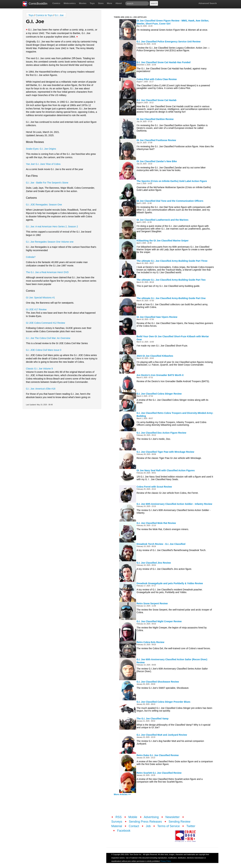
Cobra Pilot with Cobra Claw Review (157, 79)
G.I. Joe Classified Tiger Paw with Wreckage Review (165, 452)
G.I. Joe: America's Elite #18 (41, 389)
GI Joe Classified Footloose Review (156, 140)
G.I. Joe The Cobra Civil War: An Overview (48, 338)
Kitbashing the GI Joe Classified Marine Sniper (163, 241)
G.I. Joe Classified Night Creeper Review (159, 621)
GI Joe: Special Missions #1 (40, 298)
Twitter (191, 826)
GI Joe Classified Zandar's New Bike (157, 161)
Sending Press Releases (145, 822)
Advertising (151, 817)
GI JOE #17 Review (36, 309)
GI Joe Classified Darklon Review (155, 119)
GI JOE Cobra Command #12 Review (45, 323)
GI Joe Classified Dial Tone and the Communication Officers (170, 201)
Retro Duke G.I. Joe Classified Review (158, 755)
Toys (92, 3)
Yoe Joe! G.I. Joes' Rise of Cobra (43, 164)
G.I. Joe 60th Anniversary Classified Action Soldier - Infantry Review (174, 504)
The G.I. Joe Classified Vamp (153, 719)
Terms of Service (169, 826)
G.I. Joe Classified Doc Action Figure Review (161, 433)
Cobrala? (31, 257)
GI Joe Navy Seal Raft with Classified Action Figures (166, 470)
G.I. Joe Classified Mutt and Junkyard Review (162, 735)
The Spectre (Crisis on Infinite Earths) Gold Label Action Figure (172, 181)
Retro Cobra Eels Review (150, 642)
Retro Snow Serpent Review (152, 603)
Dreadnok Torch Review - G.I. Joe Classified (161, 544)
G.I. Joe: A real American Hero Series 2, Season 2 (52, 227)
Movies (83, 3)
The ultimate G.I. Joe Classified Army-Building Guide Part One (171, 298)
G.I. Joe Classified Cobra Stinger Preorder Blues (163, 702)
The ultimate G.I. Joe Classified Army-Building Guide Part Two (171, 280)
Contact (134, 826)
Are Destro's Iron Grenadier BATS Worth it (160, 375)
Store (101, 3)
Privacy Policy (166, 861)
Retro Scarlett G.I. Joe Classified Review (159, 773)
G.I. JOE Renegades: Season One (44, 205)
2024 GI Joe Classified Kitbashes (155, 356)
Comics (56, 3)
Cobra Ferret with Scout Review (154, 487)
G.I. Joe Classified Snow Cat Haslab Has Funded (164, 62)
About (119, 3)
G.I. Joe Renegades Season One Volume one (50, 242)
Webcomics (70, 3)
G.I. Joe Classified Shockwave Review (158, 682)
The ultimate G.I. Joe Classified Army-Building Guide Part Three (172, 261)
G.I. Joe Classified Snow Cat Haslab (156, 100)
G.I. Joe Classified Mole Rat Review (156, 523)
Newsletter (172, 817)
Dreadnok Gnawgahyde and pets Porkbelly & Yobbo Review (170, 583)
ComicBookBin (35, 4)
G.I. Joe (59, 15)
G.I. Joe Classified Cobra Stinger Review (159, 394)
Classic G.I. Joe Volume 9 (39, 369)
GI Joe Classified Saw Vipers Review (157, 317)
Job (148, 826)
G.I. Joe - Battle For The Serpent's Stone (47, 183)
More (110, 3)
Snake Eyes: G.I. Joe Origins (41, 149)
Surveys (117, 822)
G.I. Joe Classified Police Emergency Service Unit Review (169, 42)
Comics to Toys (44, 15)
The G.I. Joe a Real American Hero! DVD (47, 272)
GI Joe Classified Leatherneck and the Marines (163, 220)
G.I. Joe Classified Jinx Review (154, 563)
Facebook (124, 831)
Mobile (133, 817)
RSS (119, 817)
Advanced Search (208, 3)
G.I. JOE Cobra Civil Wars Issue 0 (44, 350)
